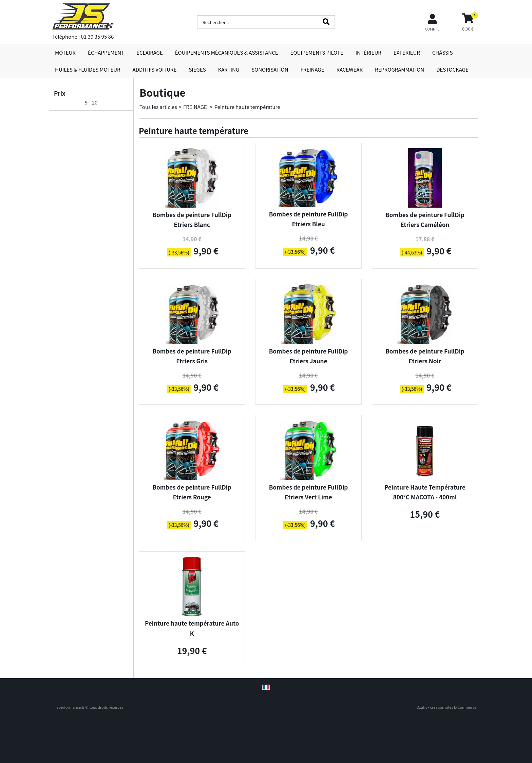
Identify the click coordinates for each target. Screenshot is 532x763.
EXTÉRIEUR (407, 52)
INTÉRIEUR (368, 52)
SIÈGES (197, 69)
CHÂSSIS (443, 52)
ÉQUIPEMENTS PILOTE (317, 52)
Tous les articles (158, 107)
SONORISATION (270, 69)
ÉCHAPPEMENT (106, 52)
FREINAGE (312, 69)
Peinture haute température (247, 107)
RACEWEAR (350, 69)
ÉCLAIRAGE (150, 52)
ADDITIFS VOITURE (155, 69)
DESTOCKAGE (452, 69)
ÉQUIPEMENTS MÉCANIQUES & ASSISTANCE (227, 52)
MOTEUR (65, 52)
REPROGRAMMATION (400, 69)
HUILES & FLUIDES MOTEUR (88, 69)
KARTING (229, 69)
